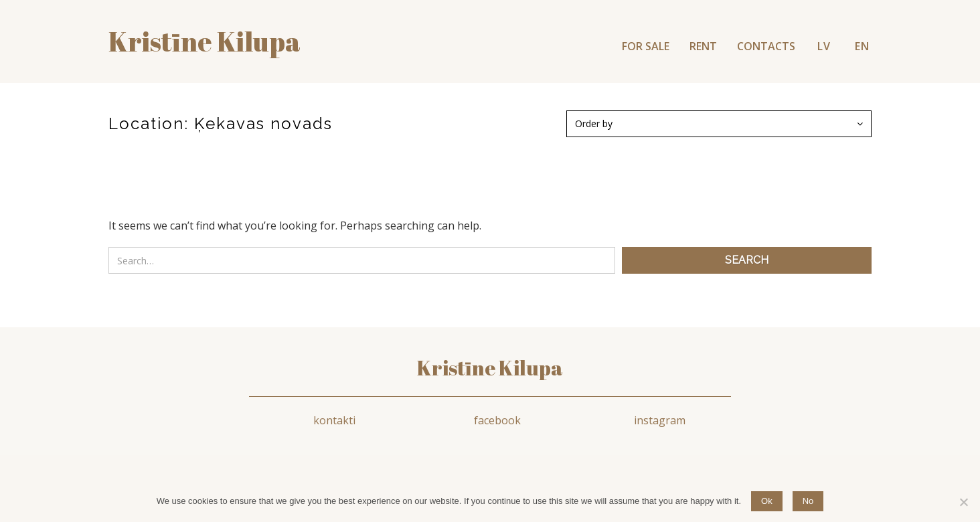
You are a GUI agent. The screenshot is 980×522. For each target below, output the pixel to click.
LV (824, 46)
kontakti (334, 420)
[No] (963, 502)
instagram (660, 420)
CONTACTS (766, 46)
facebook (497, 420)
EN (862, 46)
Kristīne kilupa (205, 41)
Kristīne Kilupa (490, 368)
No (808, 501)
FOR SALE (646, 46)
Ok (767, 501)
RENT (703, 46)
